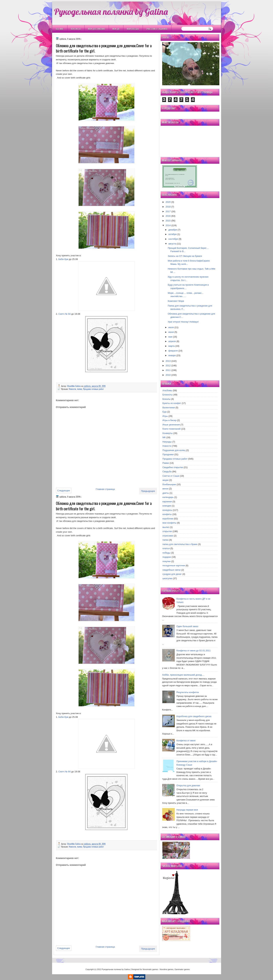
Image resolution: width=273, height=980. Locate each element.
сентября (173, 239)
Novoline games (167, 969)
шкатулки (167, 578)
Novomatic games (150, 969)
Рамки (166, 463)
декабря (173, 230)
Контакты (76, 29)
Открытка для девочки (188, 786)
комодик (167, 506)
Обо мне (60, 29)
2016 (168, 216)
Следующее (64, 491)
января (172, 355)
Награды (167, 442)
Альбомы (167, 390)
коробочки (168, 519)
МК (164, 437)
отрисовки (168, 536)
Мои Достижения (96, 29)
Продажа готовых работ (93, 389)
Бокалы (167, 399)
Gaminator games (182, 969)
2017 (168, 211)
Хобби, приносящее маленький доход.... (183, 675)
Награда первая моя (187, 810)
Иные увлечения (171, 425)
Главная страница (105, 489)
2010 (168, 375)
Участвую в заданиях (157, 29)
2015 (168, 221)
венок (166, 489)
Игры (165, 416)
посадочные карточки (174, 565)
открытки (167, 531)
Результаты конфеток (188, 692)
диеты (166, 493)
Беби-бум (64, 259)
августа (172, 244)
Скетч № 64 (65, 314)
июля (171, 327)
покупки (167, 561)
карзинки (167, 502)
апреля (172, 341)
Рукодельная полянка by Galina (111, 12)
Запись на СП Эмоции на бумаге (185, 256)
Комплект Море (176, 301)
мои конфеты (170, 523)
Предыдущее (148, 491)
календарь (168, 497)
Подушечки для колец (174, 450)
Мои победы (133, 29)
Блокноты (168, 395)
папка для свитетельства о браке (180, 544)
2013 (168, 361)
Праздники (168, 454)
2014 (168, 225)
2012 (168, 366)
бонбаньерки (169, 484)
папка (80, 389)
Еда (165, 412)
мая (170, 337)
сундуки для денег (172, 574)
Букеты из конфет (172, 403)
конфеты (167, 514)
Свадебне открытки (173, 467)
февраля (173, 351)
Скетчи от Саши (171, 476)
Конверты (168, 433)
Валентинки (169, 408)
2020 (168, 202)
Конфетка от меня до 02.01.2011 (194, 651)
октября (172, 234)
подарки (167, 557)
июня (171, 332)
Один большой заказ (187, 626)
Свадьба (167, 472)
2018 (168, 207)
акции (166, 480)
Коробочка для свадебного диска (194, 716)
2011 (168, 370)
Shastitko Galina (74, 386)
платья (166, 548)
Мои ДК (116, 29)
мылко (166, 527)
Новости (72, 389)
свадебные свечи (172, 570)
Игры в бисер (170, 420)
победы (166, 553)
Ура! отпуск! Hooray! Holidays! (183, 322)
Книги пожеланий (172, 429)
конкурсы (167, 510)
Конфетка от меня (186, 741)
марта (171, 346)
